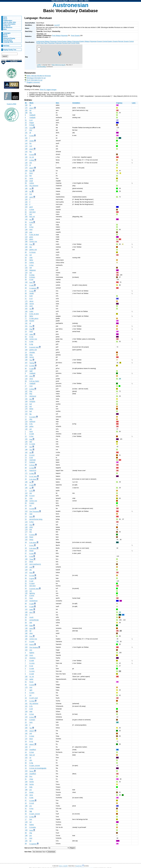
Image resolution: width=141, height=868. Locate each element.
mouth (31, 617)
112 (26, 334)
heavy (31, 540)
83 (26, 685)
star (31, 163)
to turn (31, 545)
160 (26, 250)
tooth (31, 296)
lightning (32, 593)
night (31, 371)
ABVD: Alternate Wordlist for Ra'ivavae (39, 76)
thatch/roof (33, 471)
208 (26, 329)
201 (26, 326)
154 (26, 376)
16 (26, 658)
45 (26, 225)
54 (26, 460)
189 (26, 612)
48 (26, 275)
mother (32, 183)
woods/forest (33, 601)
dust (31, 838)
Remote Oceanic (124, 41)
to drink (32, 596)
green (31, 239)
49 (26, 479)
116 (26, 537)
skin (31, 760)
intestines (32, 658)
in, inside (32, 444)
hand (31, 432)
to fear (31, 227)
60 (26, 260)
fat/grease (33, 270)
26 (26, 447)
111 (26, 176)
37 (26, 666)
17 (26, 130)
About (5, 19)
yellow (31, 426)
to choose (33, 252)
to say (31, 337)
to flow (32, 522)
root (31, 146)
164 (26, 207)
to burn (32, 717)
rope (31, 514)
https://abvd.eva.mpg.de (60, 1)
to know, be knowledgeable (38, 768)
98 (26, 811)
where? (32, 731)
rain (31, 591)
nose (31, 386)
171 (26, 473)
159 (26, 712)
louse (31, 830)
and (31, 733)
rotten (31, 334)
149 (26, 822)
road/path (32, 115)
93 (26, 347)
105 (26, 110)
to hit (31, 491)
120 (26, 379)
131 (26, 128)
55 (26, 620)
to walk (32, 434)
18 (26, 551)
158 (26, 304)
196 (26, 496)
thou (31, 776)
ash (31, 429)
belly (31, 787)
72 (26, 491)
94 (26, 465)
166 (26, 242)
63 (26, 178)
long (31, 439)
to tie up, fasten (34, 381)
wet (31, 255)
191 (26, 133)
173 (26, 165)
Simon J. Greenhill (63, 866)
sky (31, 570)
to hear (32, 714)
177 (26, 532)
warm (31, 197)
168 (26, 113)
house (31, 682)
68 (26, 293)
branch (32, 645)
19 (26, 352)
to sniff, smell (34, 698)
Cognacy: (119, 103)
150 (26, 426)
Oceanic (100, 41)
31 (26, 296)
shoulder (32, 352)
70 (26, 535)
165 (26, 217)
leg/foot (32, 653)
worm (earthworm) (35, 564)
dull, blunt (33, 212)
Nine (31, 171)
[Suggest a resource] (33, 82)
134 (26, 321)
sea (31, 273)
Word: (32, 103)
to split (32, 285)
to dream (32, 277)
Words (5, 35)
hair (31, 447)
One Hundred (34, 647)
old (30, 453)
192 (26, 733)
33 (26, 125)
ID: (26, 103)
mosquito (32, 401)
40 (26, 596)
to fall (31, 222)
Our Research (8, 27)
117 (26, 194)
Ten (31, 728)
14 (26, 787)
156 (26, 399)
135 (26, 593)
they (31, 391)
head (31, 332)
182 (26, 138)
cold (31, 567)
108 (26, 830)
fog (30, 152)
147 (26, 739)
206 (26, 728)
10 (26, 419)
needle (32, 293)
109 (26, 401)
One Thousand (34, 512)
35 (26, 455)
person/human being (36, 519)
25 (26, 722)
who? (31, 612)
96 (26, 833)
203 (26, 771)
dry (30, 220)
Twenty (32, 363)
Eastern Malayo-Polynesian (88, 41)
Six (30, 309)
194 (26, 282)
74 (26, 458)
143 (26, 143)
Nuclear (65, 43)
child (31, 258)
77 (26, 417)
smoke (32, 141)
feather (32, 825)
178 (26, 530)
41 (26, 342)
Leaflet (39, 65)
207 (26, 363)
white (31, 527)
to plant (32, 503)
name (31, 178)
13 (26, 517)
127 (26, 601)
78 (26, 476)
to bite (31, 342)
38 (26, 701)
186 (26, 790)
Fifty (31, 329)
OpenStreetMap (41, 67)
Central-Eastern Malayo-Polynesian (68, 41)
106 (26, 311)
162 (26, 452)
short (31, 376)
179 (26, 687)
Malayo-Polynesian (51, 41)
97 (26, 214)
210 (26, 511)
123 (26, 522)
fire (30, 143)
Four (31, 244)
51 (26, 120)
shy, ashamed (34, 186)
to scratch (33, 417)
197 (26, 525)
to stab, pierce (34, 318)
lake (31, 442)
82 (26, 212)
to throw (32, 465)
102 (26, 758)
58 (26, 623)
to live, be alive (34, 314)
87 (26, 800)
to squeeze (33, 288)
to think (32, 210)
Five (31, 326)
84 (26, 503)
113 (26, 644)
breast (31, 551)
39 (26, 508)
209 (26, 647)
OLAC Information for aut (35, 80)
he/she (32, 782)
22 (26, 227)
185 (26, 188)
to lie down (33, 479)
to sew (32, 136)
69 (26, 154)
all (30, 133)
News (5, 29)
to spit (31, 581)
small (31, 181)
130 (26, 163)
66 (26, 381)
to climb (32, 366)
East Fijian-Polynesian (48, 43)
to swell (32, 801)
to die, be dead (34, 235)
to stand (32, 583)
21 (26, 210)
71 (26, 318)
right (31, 690)
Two (31, 360)
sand (31, 306)
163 (26, 650)
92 (26, 766)
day (31, 113)
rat (30, 758)
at (30, 165)
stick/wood (33, 396)
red (31, 822)
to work (32, 685)
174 (26, 444)
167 (26, 371)
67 (26, 135)
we (30, 189)
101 (26, 424)
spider (31, 679)
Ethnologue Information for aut (36, 78)
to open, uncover (35, 766)
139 (26, 567)
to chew (32, 701)
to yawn (32, 642)
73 (26, 736)
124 (26, 273)
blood (31, 562)
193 (26, 199)
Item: (57, 103)
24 (26, 332)
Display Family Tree (10, 50)
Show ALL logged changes (48, 90)
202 (26, 309)
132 (26, 152)
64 (26, 337)
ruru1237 (57, 25)
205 (26, 171)
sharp (31, 779)
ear (31, 506)
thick (31, 573)
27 (26, 386)
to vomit (32, 455)
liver (31, 130)
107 (26, 564)
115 (26, 146)
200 (26, 244)
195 (26, 157)
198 (26, 360)
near (31, 687)
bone (31, 173)
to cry (31, 741)
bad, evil (32, 217)
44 (26, 714)
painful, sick (33, 250)
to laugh (32, 125)
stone (31, 379)
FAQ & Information (9, 24)
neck (31, 722)
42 (26, 803)
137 (26, 160)
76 (26, 314)
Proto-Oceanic (75, 36)
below (31, 409)
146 (26, 429)
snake (31, 311)
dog (31, 833)
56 (26, 258)
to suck (32, 803)
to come (32, 663)
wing (31, 355)
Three (31, 559)
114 (26, 404)
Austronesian (73, 1)
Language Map (8, 42)
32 (26, 123)
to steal (32, 736)
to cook (32, 509)
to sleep (32, 275)
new (31, 650)
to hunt (32, 155)
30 (26, 617)
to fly (31, 424)
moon (31, 655)
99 (26, 825)
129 (26, 655)
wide (31, 712)
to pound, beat (34, 347)
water (31, 610)
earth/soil (32, 422)
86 (26, 578)
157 (26, 573)
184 (26, 782)
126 (26, 442)
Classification (8, 40)
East (69, 43)
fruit (31, 194)
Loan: (134, 103)
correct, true (33, 242)
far (30, 105)
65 (26, 514)
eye (31, 225)
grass (31, 237)
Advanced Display (9, 38)
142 (26, 540)
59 (26, 183)
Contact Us (7, 26)
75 (26, 235)
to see (31, 280)
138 (26, 197)
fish (31, 176)
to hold (32, 468)
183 (26, 776)
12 (26, 760)
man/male (33, 460)
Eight (31, 626)
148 (26, 527)
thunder (32, 321)
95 (26, 222)
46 (26, 280)
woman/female (34, 620)
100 (26, 355)
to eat (31, 666)
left (30, 695)
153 (26, 414)
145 (26, 141)
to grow (32, 579)
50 (26, 277)
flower (31, 537)
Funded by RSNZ (12, 104)
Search (5, 37)
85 (26, 252)
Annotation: (76, 103)
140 (26, 219)
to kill (31, 458)
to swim (32, 693)
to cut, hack (33, 476)
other (31, 633)
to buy (31, 809)
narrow (32, 304)
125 (26, 268)
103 (26, 750)
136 (26, 230)
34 (26, 741)
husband (32, 462)
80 (26, 285)
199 (26, 559)
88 (26, 288)
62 (26, 471)
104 (26, 270)
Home (5, 17)
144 (26, 717)
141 (26, 255)
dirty (31, 419)
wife (31, 623)
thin (31, 399)
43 (26, 506)
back (31, 517)
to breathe (33, 827)
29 (26, 698)
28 (26, 827)
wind (31, 230)
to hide (32, 474)
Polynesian (59, 43)
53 (26, 519)
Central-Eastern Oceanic (110, 41)
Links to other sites (10, 22)
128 (26, 570)
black (31, 739)
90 (26, 344)
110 (26, 679)
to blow (32, 160)
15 (26, 173)
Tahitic (78, 43)
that (31, 530)
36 (26, 581)
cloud (31, 128)
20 (26, 768)
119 (26, 422)
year (31, 232)
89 (26, 468)
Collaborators (8, 21)
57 (26, 462)
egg (31, 811)
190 (26, 633)
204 (26, 625)
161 (26, 186)
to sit (31, 120)
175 (26, 301)
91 (26, 809)
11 (26, 838)
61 (26, 682)
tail (30, 110)
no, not (32, 157)
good (31, 207)
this (31, 532)
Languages (7, 33)
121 (26, 306)
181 (26, 731)
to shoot (32, 535)
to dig (31, 344)
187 (26, 391)
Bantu (87, 1)
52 (26, 583)
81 (26, 779)
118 (26, 237)
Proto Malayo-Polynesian (60, 36)
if (30, 199)
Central (73, 43)
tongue (32, 123)
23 (26, 562)
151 (26, 239)
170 (26, 108)
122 (26, 609)
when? (32, 108)
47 (26, 642)
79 (26, 396)
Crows (81, 1)
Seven (31, 771)
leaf (31, 404)
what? (31, 149)
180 (26, 105)
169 (26, 232)
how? (31, 282)
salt (31, 268)
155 (26, 439)
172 (26, 366)
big (30, 414)
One (31, 525)
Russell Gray (79, 866)
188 (26, 149)
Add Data (6, 46)
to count (32, 496)
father (31, 260)
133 (26, 591)
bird (31, 214)
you (31, 790)
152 (26, 181)
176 (26, 409)
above (31, 301)
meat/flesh (33, 750)
